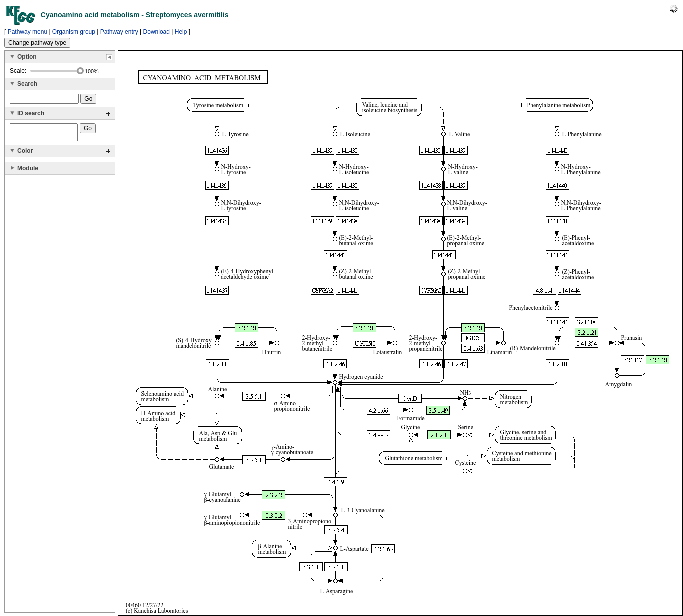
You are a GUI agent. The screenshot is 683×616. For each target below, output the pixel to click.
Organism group (74, 32)
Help (181, 32)
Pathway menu (27, 32)
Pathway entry (119, 32)
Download (156, 32)
